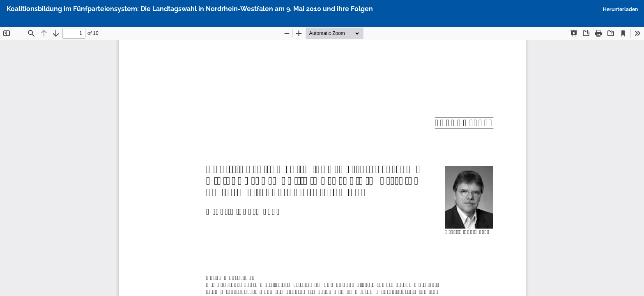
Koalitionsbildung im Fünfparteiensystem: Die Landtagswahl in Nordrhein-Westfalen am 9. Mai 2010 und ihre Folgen (190, 9)
